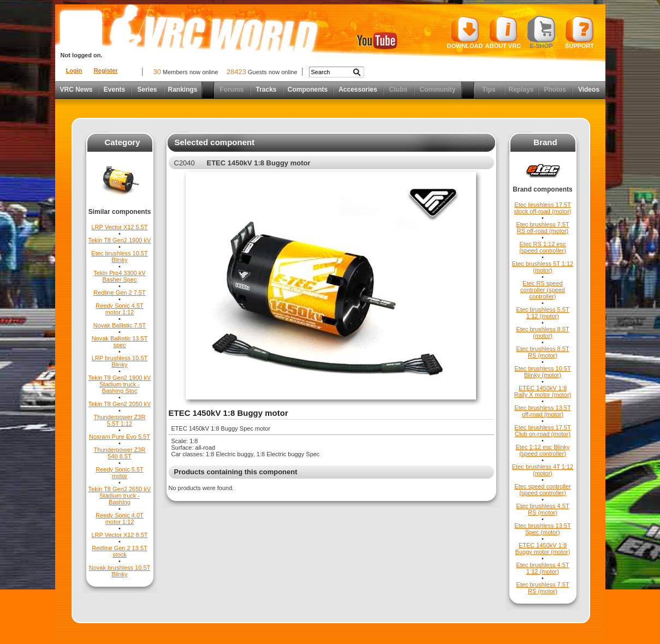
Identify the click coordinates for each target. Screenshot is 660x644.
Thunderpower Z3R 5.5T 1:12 (120, 420)
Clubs (398, 90)
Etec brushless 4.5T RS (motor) (542, 509)
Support (579, 32)
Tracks (266, 90)
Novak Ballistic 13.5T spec (120, 342)
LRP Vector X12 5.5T (119, 227)
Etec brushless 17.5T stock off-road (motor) (543, 208)
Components (308, 90)
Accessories (358, 90)
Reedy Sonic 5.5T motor (119, 473)
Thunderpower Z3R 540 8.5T (120, 453)
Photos (555, 90)
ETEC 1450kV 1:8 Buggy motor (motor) (543, 548)
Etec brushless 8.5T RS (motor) (542, 352)
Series (147, 90)
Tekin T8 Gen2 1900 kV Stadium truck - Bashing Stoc (120, 384)
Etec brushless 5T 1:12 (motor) (543, 267)
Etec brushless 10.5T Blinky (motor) (542, 372)
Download (465, 32)
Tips (489, 90)
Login (74, 70)
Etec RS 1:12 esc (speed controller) (543, 247)
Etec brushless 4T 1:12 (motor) (543, 470)
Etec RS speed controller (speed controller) (543, 290)
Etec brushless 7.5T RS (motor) (542, 588)
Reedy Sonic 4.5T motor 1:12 (119, 309)
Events (114, 90)
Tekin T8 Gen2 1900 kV (120, 240)
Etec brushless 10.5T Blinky (119, 257)
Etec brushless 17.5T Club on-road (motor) (542, 431)
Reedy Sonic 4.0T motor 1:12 (119, 518)
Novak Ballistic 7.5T (120, 325)
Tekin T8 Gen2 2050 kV (120, 404)
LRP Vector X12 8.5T (119, 535)
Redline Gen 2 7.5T (119, 293)
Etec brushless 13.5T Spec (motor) (542, 529)
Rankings (182, 90)
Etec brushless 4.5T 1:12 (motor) (542, 568)
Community (438, 90)
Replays (521, 90)
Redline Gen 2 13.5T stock (120, 551)
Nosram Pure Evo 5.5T (120, 437)
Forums (231, 90)
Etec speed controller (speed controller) (542, 490)
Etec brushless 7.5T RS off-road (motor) (542, 228)
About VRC (503, 32)
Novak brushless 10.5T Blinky (120, 571)
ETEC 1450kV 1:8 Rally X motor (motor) (543, 391)
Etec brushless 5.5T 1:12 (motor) (542, 313)
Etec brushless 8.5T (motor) (542, 332)
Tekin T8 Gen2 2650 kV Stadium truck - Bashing (120, 496)
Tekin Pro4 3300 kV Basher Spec (119, 276)
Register (106, 70)
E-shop (541, 32)
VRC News (76, 90)
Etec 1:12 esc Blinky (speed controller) (542, 450)
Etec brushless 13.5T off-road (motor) (542, 411)
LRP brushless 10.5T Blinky (120, 361)
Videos (589, 90)
